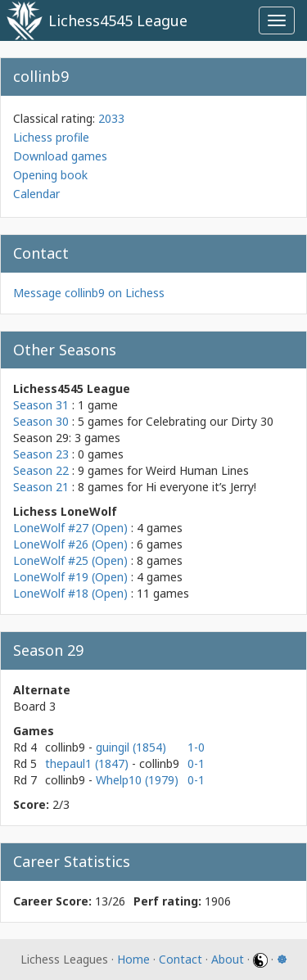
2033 (111, 118)
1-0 (196, 747)
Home (133, 959)
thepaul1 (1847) (88, 763)
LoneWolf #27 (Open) (70, 528)
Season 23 (41, 454)
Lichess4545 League (118, 20)
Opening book (50, 175)
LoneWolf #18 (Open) (70, 593)
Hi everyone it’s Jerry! (201, 487)
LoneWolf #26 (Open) (70, 544)
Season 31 (41, 405)
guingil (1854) (131, 747)
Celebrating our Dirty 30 (210, 421)
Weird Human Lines (197, 470)
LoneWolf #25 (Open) (70, 560)
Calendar (36, 194)
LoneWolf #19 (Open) (70, 577)
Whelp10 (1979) (137, 780)
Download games (60, 156)
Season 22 (41, 470)
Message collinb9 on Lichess (89, 293)
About (228, 959)
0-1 (196, 763)
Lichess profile (51, 137)
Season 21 (41, 487)
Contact (181, 959)
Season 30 (41, 421)
